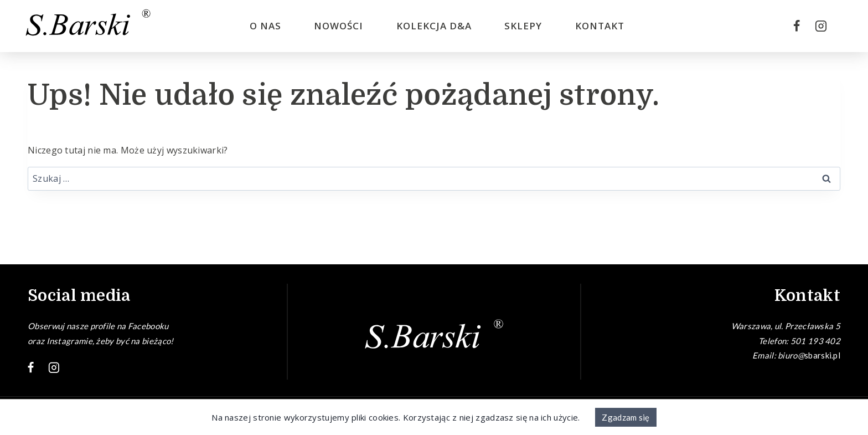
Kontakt (600, 26)
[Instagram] (821, 26)
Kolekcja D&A (434, 26)
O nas (265, 26)
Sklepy (523, 26)
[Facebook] (797, 26)
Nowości (339, 26)
